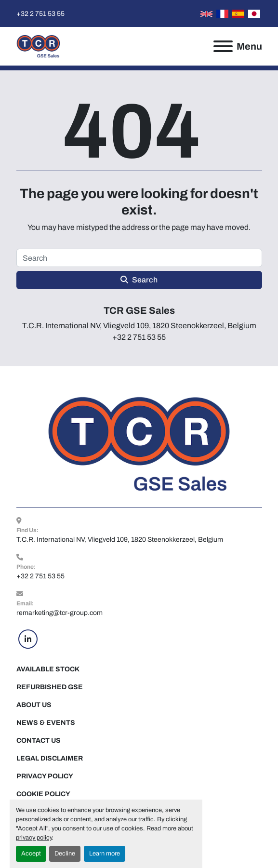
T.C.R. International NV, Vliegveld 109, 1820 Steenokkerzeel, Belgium (120, 540)
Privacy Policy (45, 776)
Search (139, 280)
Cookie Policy (43, 794)
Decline (65, 854)
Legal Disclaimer (50, 758)
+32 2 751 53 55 (40, 14)
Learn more (105, 854)
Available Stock (48, 669)
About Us (34, 705)
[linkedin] (28, 639)
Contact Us (39, 741)
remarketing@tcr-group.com (60, 613)
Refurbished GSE (50, 687)
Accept (31, 854)
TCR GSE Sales (139, 310)
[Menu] (223, 46)
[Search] (139, 258)
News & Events (46, 723)
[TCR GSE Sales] (139, 444)
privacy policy (34, 838)
